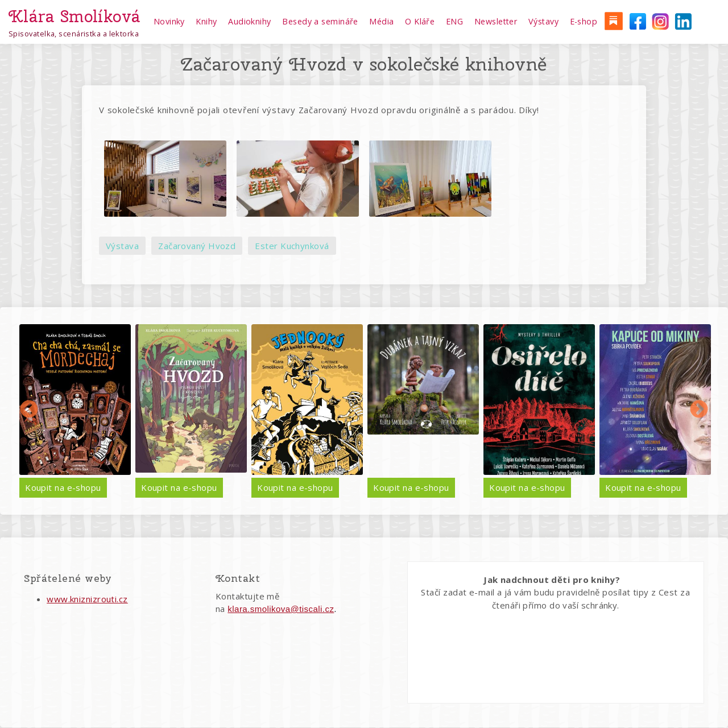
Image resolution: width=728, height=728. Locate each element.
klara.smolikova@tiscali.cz (281, 609)
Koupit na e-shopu (63, 487)
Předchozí (29, 410)
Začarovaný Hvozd (197, 246)
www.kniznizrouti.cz (87, 599)
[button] (165, 179)
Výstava (122, 246)
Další (699, 410)
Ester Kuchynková (292, 246)
